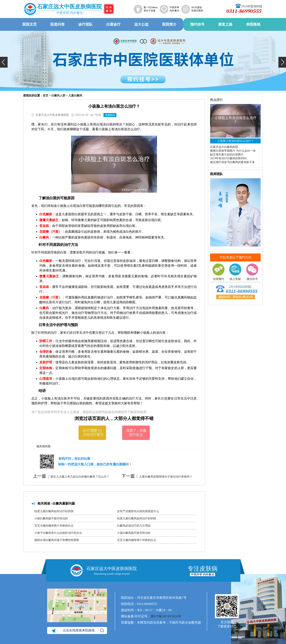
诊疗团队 (85, 24)
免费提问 (110, 115)
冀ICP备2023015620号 (166, 616)
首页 (46, 96)
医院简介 (169, 24)
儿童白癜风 (75, 96)
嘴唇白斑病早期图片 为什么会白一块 (233, 151)
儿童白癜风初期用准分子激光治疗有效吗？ (166, 477)
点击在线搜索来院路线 (77, 630)
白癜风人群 (58, 96)
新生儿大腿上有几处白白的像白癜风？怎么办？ (80, 477)
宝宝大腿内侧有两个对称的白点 (54, 526)
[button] (4, 62)
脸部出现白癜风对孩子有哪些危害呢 (57, 540)
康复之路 (225, 24)
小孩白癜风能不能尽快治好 (51, 518)
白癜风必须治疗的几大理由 (134, 526)
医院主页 (30, 24)
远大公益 (141, 24)
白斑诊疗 (113, 24)
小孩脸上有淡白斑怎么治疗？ (235, 141)
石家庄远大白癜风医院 (224, 147)
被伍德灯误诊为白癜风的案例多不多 (232, 162)
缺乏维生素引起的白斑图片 (227, 155)
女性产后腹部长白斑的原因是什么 (138, 511)
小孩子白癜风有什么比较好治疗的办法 (58, 533)
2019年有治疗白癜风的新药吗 (228, 158)
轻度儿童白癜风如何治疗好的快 (54, 511)
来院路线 (253, 24)
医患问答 (58, 24)
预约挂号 (197, 24)
